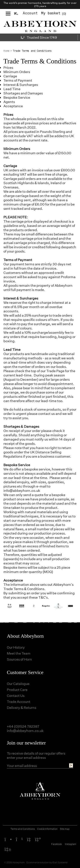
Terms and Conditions (23, 829)
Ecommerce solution (38, 862)
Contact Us (16, 695)
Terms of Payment (18, 80)
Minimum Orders (17, 72)
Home (6, 51)
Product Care (17, 690)
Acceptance (13, 106)
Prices (8, 67)
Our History (16, 647)
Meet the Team (19, 653)
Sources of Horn (19, 659)
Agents (9, 102)
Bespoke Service (17, 97)
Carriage (10, 76)
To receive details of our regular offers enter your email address (36, 755)
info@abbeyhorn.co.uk (22, 490)
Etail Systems (60, 862)
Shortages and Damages (23, 93)
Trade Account (19, 701)
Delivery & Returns (22, 707)
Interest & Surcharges (21, 84)
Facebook (57, 844)
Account (30, 13)
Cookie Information (47, 829)
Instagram (71, 844)
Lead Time (12, 89)
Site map (65, 829)
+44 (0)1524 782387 (23, 726)
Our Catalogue (18, 684)
